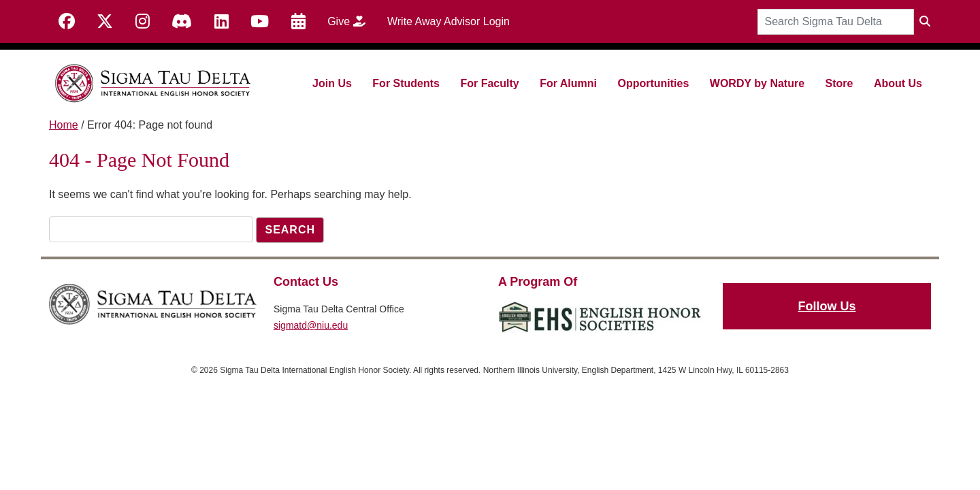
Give (351, 21)
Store (839, 83)
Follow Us (827, 306)
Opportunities (653, 83)
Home (64, 125)
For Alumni (568, 83)
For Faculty (489, 83)
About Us (898, 83)
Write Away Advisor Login (448, 21)
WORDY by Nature (757, 83)
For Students (406, 83)
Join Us (332, 83)
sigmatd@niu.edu (311, 325)
